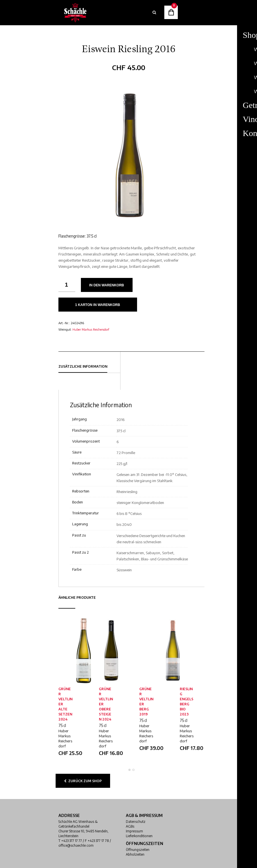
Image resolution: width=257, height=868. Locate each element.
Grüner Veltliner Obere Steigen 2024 (106, 704)
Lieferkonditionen (139, 836)
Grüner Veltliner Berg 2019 (146, 702)
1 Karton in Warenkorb (98, 305)
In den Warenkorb (107, 285)
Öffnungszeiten (138, 850)
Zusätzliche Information (83, 366)
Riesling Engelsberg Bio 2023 (187, 702)
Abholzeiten (135, 854)
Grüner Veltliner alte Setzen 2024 (65, 704)
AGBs (130, 826)
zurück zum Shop (83, 781)
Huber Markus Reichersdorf (91, 329)
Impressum (134, 831)
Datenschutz (136, 822)
